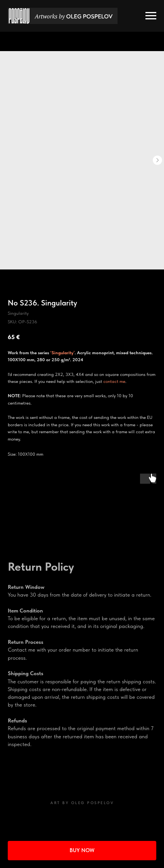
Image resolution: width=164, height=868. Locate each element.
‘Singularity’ (62, 353)
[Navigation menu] (151, 16)
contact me (114, 381)
